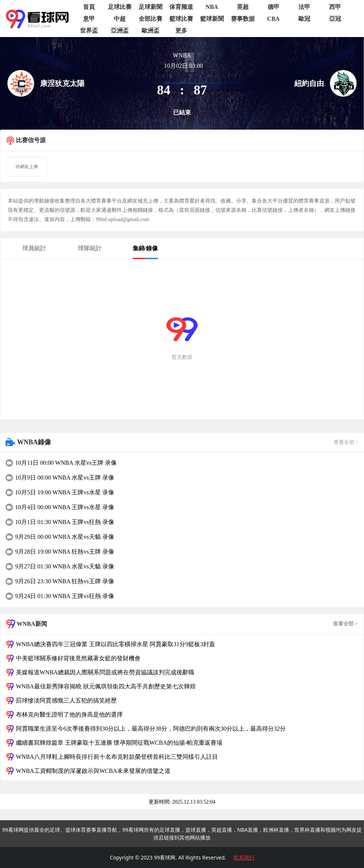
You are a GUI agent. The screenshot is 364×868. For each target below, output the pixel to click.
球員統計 (34, 248)
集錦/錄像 (145, 248)
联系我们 (244, 857)
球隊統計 (90, 248)
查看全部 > (346, 442)
